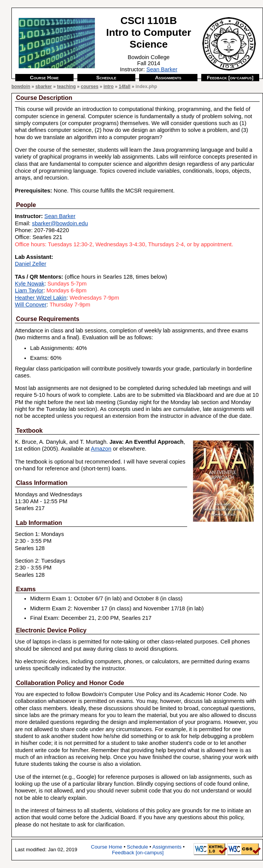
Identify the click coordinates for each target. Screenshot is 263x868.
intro (108, 87)
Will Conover (31, 305)
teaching (66, 87)
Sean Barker (162, 69)
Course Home (44, 78)
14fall (124, 87)
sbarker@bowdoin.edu (60, 223)
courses (90, 87)
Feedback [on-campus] (230, 78)
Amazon (101, 449)
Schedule (106, 78)
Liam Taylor (29, 290)
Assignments (168, 78)
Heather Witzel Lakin (41, 298)
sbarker (44, 87)
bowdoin (21, 87)
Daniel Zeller (30, 264)
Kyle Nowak (30, 284)
